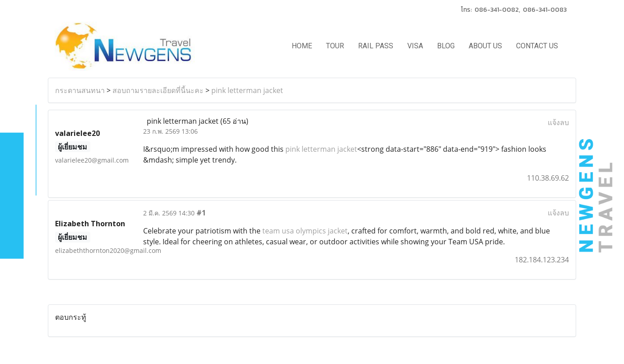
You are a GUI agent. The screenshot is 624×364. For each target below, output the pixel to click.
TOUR (335, 46)
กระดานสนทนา (80, 90)
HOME (302, 46)
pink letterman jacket (247, 90)
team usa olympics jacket (305, 231)
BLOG (446, 46)
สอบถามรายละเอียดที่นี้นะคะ (158, 90)
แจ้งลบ (558, 122)
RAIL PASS (376, 46)
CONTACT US (537, 46)
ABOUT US (485, 46)
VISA (415, 46)
